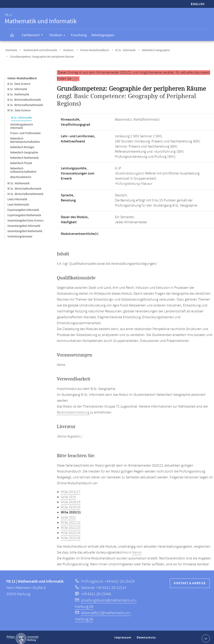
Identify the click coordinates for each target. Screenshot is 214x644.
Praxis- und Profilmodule (25, 131)
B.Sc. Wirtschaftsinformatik (24, 97)
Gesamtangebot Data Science (25, 218)
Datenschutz (147, 637)
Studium (58, 36)
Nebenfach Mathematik (24, 155)
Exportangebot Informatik (23, 208)
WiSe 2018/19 (71, 500)
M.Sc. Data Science (19, 108)
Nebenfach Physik (21, 161)
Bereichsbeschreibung (73, 410)
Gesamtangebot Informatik (24, 224)
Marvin (137, 550)
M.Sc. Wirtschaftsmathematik (25, 192)
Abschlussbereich (21, 175)
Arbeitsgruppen (103, 35)
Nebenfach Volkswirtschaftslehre (23, 168)
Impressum (123, 637)
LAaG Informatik (17, 197)
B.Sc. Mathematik (18, 92)
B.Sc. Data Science (19, 82)
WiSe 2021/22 (71, 520)
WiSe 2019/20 (71, 505)
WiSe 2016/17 (71, 490)
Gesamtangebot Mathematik (25, 229)
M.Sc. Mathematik (18, 181)
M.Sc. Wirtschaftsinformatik (24, 186)
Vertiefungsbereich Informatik (22, 124)
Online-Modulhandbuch (89, 50)
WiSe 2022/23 (71, 525)
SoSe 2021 (68, 515)
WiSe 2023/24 (71, 531)
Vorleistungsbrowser (20, 234)
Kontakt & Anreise (190, 581)
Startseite (11, 50)
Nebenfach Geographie (147, 50)
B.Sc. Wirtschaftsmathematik (25, 103)
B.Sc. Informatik (17, 87)
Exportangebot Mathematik (24, 213)
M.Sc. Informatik (118, 50)
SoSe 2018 (68, 495)
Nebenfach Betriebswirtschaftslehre (25, 138)
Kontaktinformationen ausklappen (205, 636)
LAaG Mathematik (18, 202)
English (198, 4)
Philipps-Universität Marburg (23, 636)
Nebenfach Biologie (22, 145)
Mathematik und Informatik (38, 50)
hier (75, 76)
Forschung (79, 35)
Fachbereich (34, 36)
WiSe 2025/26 (71, 536)
